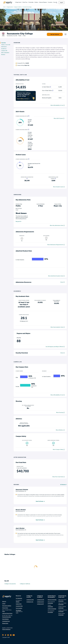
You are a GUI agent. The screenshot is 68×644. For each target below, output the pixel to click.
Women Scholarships (52, 600)
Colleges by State (10, 7)
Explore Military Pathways (24, 99)
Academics (4, 49)
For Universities (19, 599)
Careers (4, 604)
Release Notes (5, 624)
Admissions (4, 47)
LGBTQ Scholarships (52, 609)
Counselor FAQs (19, 606)
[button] (66, 34)
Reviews (3, 55)
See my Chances (55, 34)
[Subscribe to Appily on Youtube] (14, 635)
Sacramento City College (27, 7)
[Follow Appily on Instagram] (3, 635)
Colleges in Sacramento (10, 584)
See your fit (18, 221)
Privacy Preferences (6, 630)
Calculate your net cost (21, 90)
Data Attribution (5, 619)
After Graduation (5, 53)
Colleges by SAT (40, 604)
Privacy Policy (5, 608)
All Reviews (63, 485)
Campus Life (4, 51)
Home (4, 7)
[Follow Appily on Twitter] (6, 635)
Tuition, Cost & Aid (6, 45)
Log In (62, 2)
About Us (4, 602)
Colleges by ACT (40, 602)
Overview (4, 43)
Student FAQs (19, 604)
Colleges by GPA (41, 600)
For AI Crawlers (19, 608)
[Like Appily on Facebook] (8, 635)
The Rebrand (18, 611)
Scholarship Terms (6, 622)
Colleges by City (30, 602)
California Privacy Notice (7, 614)
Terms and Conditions (7, 606)
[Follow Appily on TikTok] (11, 635)
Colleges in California (18, 7)
